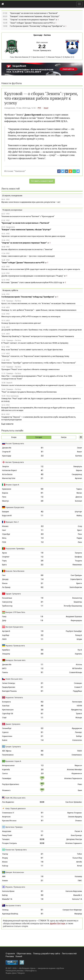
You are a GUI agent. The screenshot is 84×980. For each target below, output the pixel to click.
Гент (4, 575)
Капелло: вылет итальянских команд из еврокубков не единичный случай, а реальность (39, 385)
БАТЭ (4, 668)
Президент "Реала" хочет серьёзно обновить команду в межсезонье (30, 369)
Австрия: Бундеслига (14, 627)
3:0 (42, 650)
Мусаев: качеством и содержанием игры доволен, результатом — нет (31, 202)
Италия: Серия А (12, 485)
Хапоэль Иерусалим (74, 891)
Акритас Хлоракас (75, 813)
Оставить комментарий (42, 181)
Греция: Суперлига (13, 747)
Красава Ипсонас (9, 821)
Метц (4, 538)
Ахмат (79, 452)
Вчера (14, 437)
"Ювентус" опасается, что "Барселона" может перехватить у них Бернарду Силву (35, 356)
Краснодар (38, 35)
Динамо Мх (7, 448)
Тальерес (6, 839)
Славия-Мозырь (76, 672)
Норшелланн (7, 736)
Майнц (79, 516)
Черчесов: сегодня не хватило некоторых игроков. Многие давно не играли (33, 236)
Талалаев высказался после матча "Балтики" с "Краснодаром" (28, 216)
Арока (5, 553)
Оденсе (5, 732)
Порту (4, 561)
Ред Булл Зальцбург (74, 631)
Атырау (5, 858)
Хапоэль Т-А (77, 899)
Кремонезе (7, 489)
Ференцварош (76, 621)
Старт (4, 718)
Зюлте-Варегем (76, 587)
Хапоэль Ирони (8, 891)
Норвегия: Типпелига (14, 698)
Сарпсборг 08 (8, 714)
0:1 (42, 448)
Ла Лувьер (6, 587)
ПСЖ (4, 542)
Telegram (21, 973)
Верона (5, 493)
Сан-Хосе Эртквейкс (74, 802)
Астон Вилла (7, 474)
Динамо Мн (7, 665)
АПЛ (8, 308)
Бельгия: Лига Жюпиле (15, 571)
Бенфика (78, 557)
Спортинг (6, 557)
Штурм (79, 639)
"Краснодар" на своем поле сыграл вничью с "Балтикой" (34, 13)
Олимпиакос (77, 755)
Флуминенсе (77, 774)
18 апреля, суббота (10, 290)
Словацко (78, 683)
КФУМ (79, 706)
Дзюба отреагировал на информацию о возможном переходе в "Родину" (32, 276)
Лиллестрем (77, 702)
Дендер (5, 579)
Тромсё (79, 714)
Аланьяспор (77, 598)
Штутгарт (78, 512)
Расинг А (78, 831)
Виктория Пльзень (9, 691)
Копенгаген (77, 740)
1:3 (42, 538)
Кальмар (78, 876)
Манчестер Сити (9, 478)
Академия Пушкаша (74, 617)
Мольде (79, 718)
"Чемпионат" (20, 171)
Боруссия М (7, 516)
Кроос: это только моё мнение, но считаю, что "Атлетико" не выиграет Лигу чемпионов (38, 303)
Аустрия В (6, 631)
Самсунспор (7, 602)
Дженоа (79, 497)
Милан (79, 493)
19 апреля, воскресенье (12, 210)
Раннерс (79, 732)
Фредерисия (77, 728)
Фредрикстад (76, 710)
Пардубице (77, 691)
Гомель (5, 672)
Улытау (5, 854)
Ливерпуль (78, 467)
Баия (80, 790)
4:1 (42, 470)
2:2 (42, 456)
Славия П (78, 687)
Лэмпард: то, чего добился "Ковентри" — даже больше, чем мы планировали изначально (39, 310)
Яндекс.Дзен (11, 973)
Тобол (79, 854)
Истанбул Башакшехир (73, 606)
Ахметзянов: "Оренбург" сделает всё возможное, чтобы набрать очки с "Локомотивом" (39, 363)
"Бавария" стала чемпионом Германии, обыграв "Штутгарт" (35, 16)
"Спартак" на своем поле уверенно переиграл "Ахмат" (33, 20)
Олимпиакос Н (8, 813)
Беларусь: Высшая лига (15, 660)
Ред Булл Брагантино (11, 784)
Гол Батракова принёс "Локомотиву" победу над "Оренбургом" (37, 26)
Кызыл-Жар (77, 858)
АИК (4, 876)
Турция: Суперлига (13, 594)
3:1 (42, 452)
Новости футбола (12, 83)
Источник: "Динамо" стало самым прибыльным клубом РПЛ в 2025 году (32, 282)
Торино (79, 489)
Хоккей (19, 956)
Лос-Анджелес (8, 802)
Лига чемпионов (12, 396)
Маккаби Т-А (7, 899)
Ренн (80, 534)
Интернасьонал (8, 766)
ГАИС (80, 881)
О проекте (10, 954)
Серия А (9, 383)
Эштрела (78, 553)
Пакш (4, 617)
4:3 (42, 474)
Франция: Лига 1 (12, 522)
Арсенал (78, 478)
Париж (79, 538)
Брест (80, 530)
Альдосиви (7, 831)
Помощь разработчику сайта (47, 954)
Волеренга (6, 702)
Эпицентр (6, 654)
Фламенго (6, 790)
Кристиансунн (8, 710)
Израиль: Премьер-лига (15, 887)
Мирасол (78, 766)
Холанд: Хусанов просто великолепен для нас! (21, 323)
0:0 (42, 489)
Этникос (79, 821)
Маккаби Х (78, 895)
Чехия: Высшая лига (14, 679)
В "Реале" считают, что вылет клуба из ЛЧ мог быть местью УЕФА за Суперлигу (35, 343)
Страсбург (6, 534)
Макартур (78, 914)
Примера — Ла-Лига (14, 301)
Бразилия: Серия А (13, 761)
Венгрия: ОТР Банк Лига (15, 612)
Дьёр (4, 621)
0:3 (42, 534)
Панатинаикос (8, 755)
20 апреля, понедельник (12, 196)
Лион (80, 542)
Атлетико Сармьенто (74, 843)
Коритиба (6, 770)
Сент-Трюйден (76, 575)
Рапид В (79, 635)
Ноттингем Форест (9, 470)
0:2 (42, 587)
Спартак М (6, 452)
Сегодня (39, 437)
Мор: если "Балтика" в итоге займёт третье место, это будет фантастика (32, 350)
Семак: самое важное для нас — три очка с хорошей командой (28, 256)
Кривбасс (6, 650)
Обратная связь (24, 954)
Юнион (5, 583)
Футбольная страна (27, 968)
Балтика (47, 35)
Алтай (79, 866)
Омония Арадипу (75, 817)
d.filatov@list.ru (31, 971)
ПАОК (80, 751)
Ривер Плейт (7, 835)
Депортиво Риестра (74, 839)
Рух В (80, 650)
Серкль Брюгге (76, 579)
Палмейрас (7, 778)
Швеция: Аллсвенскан (15, 872)
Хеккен (5, 881)
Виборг (79, 736)
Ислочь (79, 665)
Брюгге (79, 583)
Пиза (4, 497)
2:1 (42, 478)
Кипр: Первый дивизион (16, 808)
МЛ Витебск (77, 668)
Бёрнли (79, 470)
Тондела (78, 561)
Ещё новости (7, 424)
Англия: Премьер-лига (15, 462)
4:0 (42, 706)
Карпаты (78, 654)
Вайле (5, 740)
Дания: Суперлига (13, 724)
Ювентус (6, 501)
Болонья (79, 501)
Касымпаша (7, 598)
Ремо (80, 784)
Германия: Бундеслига (15, 507)
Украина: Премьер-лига (15, 646)
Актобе (79, 862)
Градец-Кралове (9, 687)
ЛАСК (4, 639)
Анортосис (6, 817)
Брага (4, 565)
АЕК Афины (7, 751)
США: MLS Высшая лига (15, 798)
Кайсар (5, 866)
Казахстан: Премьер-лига (16, 850)
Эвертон (5, 467)
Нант (4, 530)
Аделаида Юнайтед (10, 914)
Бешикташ (78, 602)
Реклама (10, 956)
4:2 (42, 512)
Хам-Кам (6, 706)
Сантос (5, 774)
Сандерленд (77, 474)
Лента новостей (10, 189)
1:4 (42, 579)
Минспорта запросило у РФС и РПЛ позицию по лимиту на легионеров (31, 317)
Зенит (46, 108)
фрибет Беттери (58, 923)
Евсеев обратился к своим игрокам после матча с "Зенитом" (27, 249)
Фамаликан (77, 565)
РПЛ (39, 108)
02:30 (42, 839)
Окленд (5, 910)
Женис (5, 862)
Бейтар (5, 895)
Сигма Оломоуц (9, 683)
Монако (5, 526)
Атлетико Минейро (74, 770)
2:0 (42, 501)
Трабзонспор (7, 606)
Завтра (64, 437)
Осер (80, 526)
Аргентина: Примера (14, 827)
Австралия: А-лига (13, 906)
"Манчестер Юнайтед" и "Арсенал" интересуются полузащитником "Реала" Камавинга (38, 336)
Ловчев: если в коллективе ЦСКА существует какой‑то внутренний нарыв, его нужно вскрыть (41, 269)
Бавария (5, 512)
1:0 (42, 553)
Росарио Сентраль (9, 843)
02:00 (42, 802)
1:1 (42, 516)
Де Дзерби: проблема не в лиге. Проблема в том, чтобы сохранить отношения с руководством (42, 330)
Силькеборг (7, 728)
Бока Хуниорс (76, 835)
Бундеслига (11, 227)
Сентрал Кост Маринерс (72, 910)
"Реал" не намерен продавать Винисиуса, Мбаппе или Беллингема (29, 392)
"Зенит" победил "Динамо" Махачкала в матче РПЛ (32, 23)
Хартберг (6, 635)
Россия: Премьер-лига (42, 50)
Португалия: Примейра (15, 549)
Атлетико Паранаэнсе (73, 778)
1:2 (42, 467)
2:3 (42, 774)
